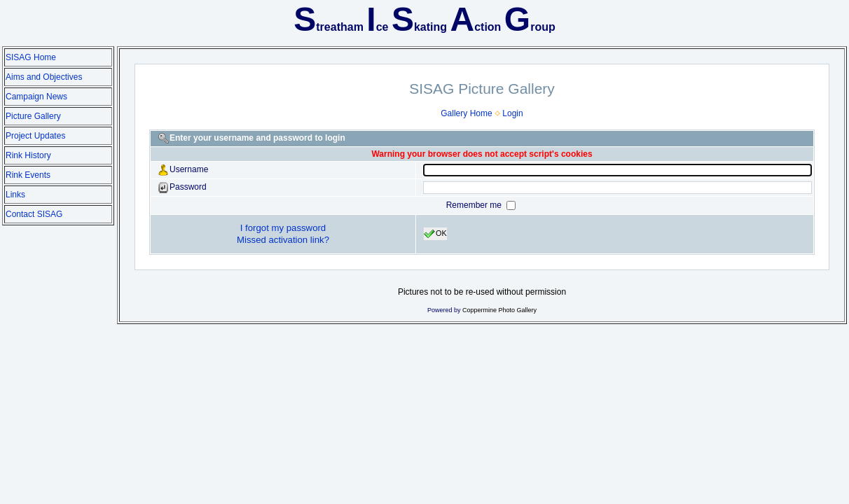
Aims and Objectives (44, 77)
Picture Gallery (33, 116)
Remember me (475, 205)
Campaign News (36, 97)
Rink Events (28, 175)
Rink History (28, 155)
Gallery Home (466, 113)
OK (435, 234)
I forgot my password (283, 228)
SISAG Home (31, 57)
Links (15, 195)
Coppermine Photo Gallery (499, 310)
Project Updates (35, 136)
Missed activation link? (283, 240)
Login (512, 113)
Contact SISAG (34, 214)
